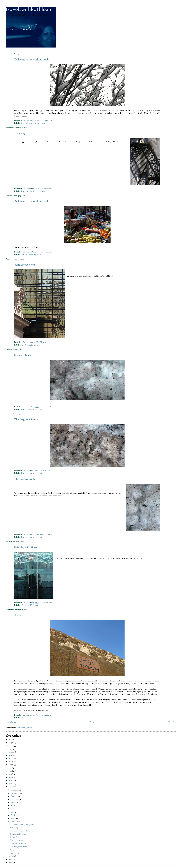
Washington (35, 605)
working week (40, 123)
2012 (10, 784)
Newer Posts (11, 722)
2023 (10, 749)
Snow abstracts (23, 355)
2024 (11, 746)
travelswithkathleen (28, 10)
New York (24, 123)
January (14, 853)
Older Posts (173, 722)
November (15, 793)
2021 (10, 755)
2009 (11, 859)
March (14, 818)
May (13, 812)
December (15, 790)
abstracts (24, 191)
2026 (11, 740)
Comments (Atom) (24, 728)
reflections (34, 345)
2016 (10, 771)
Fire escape (20, 133)
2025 (10, 743)
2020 (11, 759)
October (14, 796)
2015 (10, 774)
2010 (10, 856)
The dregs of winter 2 (26, 420)
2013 (10, 781)
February (15, 822)
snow (32, 123)
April (13, 815)
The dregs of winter (25, 479)
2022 (10, 752)
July (12, 806)
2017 (10, 768)
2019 (10, 762)
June (13, 809)
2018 (10, 765)
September (15, 800)
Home (92, 722)
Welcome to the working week (31, 60)
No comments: (47, 121)
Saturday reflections (26, 547)
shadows (41, 191)
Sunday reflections (25, 265)
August (14, 803)
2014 (10, 777)
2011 (10, 787)
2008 (11, 863)
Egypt (18, 616)
